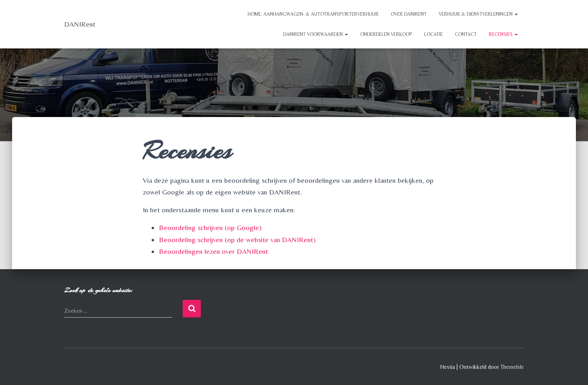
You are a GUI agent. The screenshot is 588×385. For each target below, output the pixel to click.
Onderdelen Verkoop (386, 34)
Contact (466, 34)
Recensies (503, 34)
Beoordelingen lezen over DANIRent (213, 251)
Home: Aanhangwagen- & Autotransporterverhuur (313, 14)
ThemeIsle (512, 367)
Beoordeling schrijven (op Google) (210, 227)
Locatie (434, 34)
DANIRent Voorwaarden (316, 34)
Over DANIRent (409, 14)
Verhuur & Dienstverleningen (478, 14)
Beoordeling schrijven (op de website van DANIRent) (237, 240)
